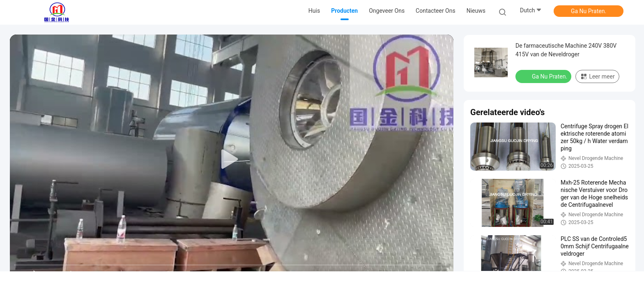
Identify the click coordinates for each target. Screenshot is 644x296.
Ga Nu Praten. (589, 11)
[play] (232, 160)
